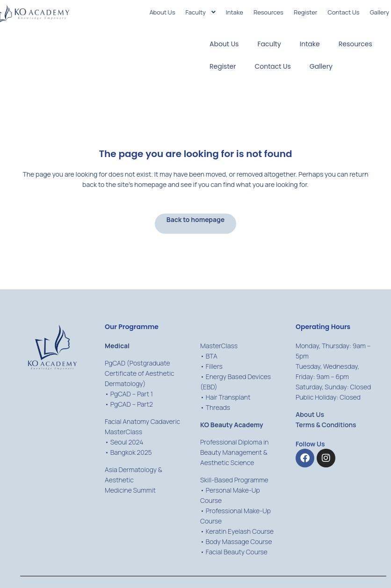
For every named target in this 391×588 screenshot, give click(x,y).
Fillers (214, 366)
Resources (355, 44)
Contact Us (272, 66)
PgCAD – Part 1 (132, 394)
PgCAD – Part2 (132, 404)
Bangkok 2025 (131, 452)
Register (223, 66)
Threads (218, 407)
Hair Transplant (228, 397)
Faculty (269, 44)
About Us (224, 44)
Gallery (321, 66)
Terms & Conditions (326, 425)
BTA (212, 356)
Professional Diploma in (234, 442)
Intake (310, 44)
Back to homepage (195, 219)
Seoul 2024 (127, 442)
